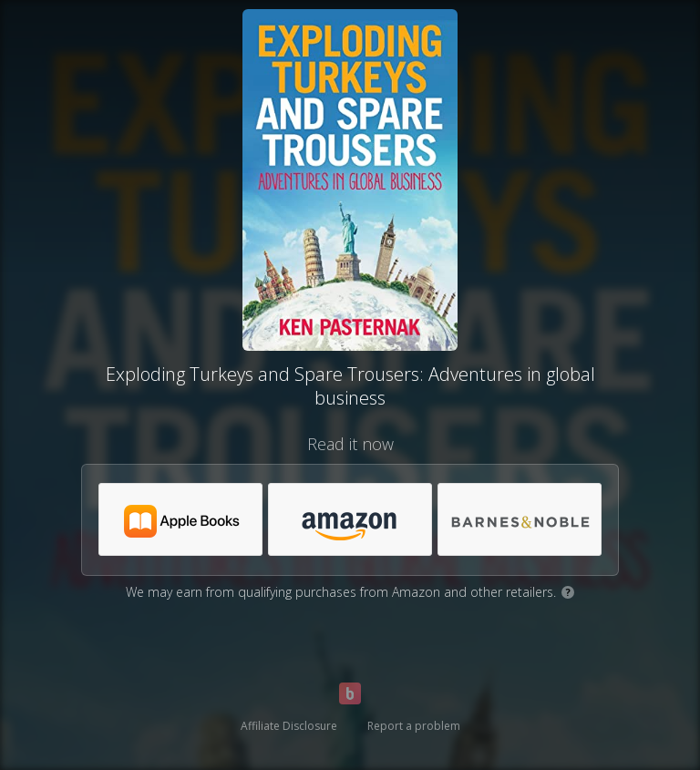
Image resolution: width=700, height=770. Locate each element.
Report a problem (414, 726)
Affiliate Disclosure (289, 726)
